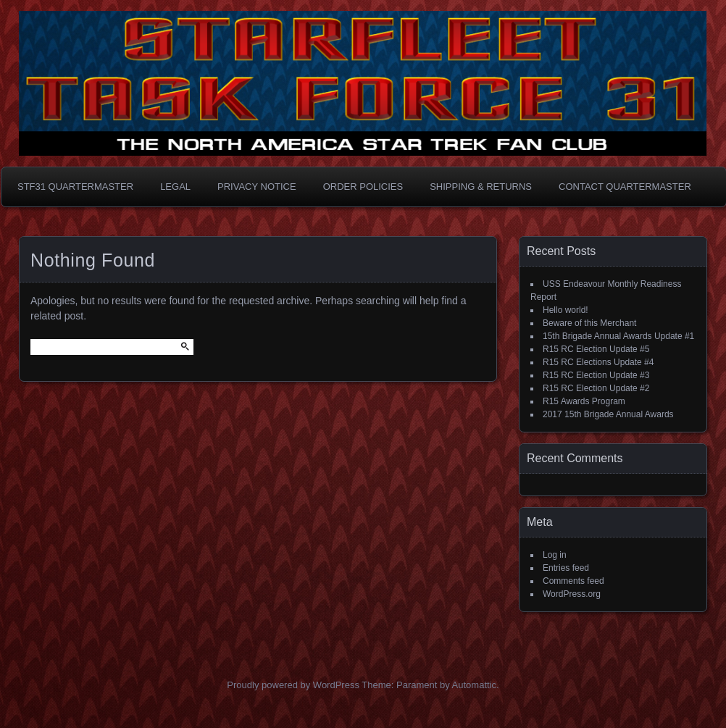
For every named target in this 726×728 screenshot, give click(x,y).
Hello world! (566, 310)
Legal (175, 187)
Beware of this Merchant (589, 323)
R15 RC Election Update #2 (596, 388)
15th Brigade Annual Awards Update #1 (618, 336)
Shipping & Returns (481, 187)
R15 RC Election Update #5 (596, 349)
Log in (555, 555)
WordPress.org (572, 594)
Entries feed (566, 568)
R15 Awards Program (584, 401)
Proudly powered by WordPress (293, 685)
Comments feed (573, 581)
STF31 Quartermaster (75, 187)
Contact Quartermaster (625, 187)
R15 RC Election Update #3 (596, 375)
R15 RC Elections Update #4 (598, 362)
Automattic (474, 685)
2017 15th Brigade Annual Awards (608, 414)
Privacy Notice (257, 187)
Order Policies (363, 187)
